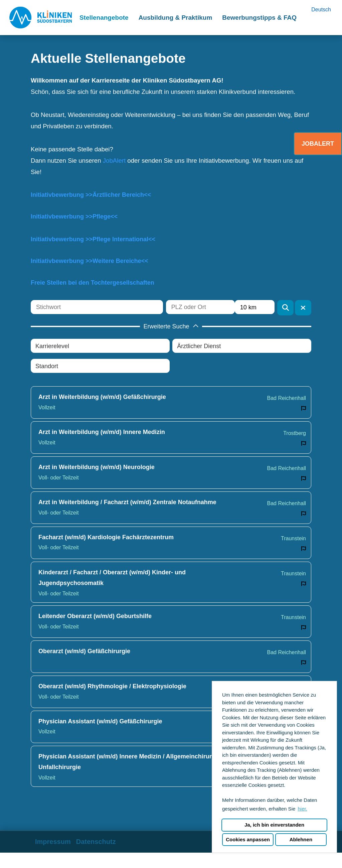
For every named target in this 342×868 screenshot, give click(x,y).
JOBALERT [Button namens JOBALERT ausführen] (318, 144)
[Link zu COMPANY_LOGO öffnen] (41, 18)
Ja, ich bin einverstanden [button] (274, 825)
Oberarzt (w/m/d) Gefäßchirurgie (84, 651)
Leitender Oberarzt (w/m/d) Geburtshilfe (95, 616)
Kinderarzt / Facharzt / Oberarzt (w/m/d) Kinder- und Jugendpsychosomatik (112, 578)
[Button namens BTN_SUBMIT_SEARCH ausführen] (285, 308)
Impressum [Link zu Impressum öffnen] (53, 842)
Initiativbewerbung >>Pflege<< (74, 216)
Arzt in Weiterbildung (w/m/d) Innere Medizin (102, 432)
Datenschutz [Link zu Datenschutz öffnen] (96, 842)
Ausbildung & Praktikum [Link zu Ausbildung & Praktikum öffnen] (176, 18)
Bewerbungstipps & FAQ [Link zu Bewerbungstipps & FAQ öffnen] (259, 18)
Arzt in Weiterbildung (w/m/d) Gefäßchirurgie (102, 397)
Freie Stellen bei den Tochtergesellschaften (93, 283)
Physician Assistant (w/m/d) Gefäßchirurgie (100, 721)
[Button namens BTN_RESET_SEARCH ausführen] (303, 308)
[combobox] (255, 307)
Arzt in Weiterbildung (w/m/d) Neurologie (97, 467)
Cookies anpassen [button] (248, 839)
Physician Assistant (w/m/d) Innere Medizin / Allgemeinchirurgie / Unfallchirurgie (131, 762)
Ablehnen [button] (301, 839)
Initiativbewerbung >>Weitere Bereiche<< (90, 261)
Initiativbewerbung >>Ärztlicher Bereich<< (91, 195)
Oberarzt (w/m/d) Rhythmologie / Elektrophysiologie (112, 686)
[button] (171, 326)
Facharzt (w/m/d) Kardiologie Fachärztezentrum (106, 537)
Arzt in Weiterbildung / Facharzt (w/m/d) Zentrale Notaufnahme (127, 502)
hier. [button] (302, 809)
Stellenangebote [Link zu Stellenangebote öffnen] (104, 18)
